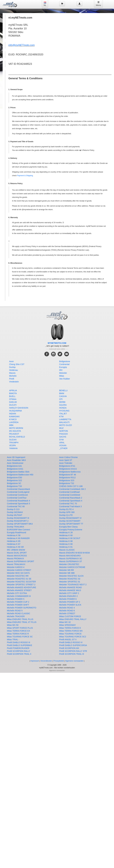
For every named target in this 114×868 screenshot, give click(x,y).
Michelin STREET (67, 613)
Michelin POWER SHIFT (18, 605)
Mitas (62, 376)
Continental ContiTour (17, 498)
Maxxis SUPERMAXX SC (71, 559)
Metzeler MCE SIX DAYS (18, 573)
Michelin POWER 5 (16, 599)
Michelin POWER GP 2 (70, 602)
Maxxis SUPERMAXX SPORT (21, 561)
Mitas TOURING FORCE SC (20, 637)
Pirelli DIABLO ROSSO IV (71, 642)
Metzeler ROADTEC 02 (70, 579)
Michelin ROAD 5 (15, 611)
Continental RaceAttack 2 (71, 498)
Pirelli (12, 379)
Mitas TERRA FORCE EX (18, 631)
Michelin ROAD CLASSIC (19, 613)
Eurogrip (63, 367)
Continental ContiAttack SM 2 (72, 489)
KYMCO (13, 419)
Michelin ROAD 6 (67, 611)
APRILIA (13, 390)
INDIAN (13, 414)
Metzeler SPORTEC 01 (70, 582)
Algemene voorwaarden (74, 661)
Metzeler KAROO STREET (19, 570)
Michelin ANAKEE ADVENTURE (22, 587)
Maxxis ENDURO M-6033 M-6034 (74, 553)
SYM (61, 440)
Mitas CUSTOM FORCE (70, 616)
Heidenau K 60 (66, 535)
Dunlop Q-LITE (66, 515)
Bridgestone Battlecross (70, 472)
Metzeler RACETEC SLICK (71, 576)
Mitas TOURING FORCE (70, 634)
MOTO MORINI (16, 428)
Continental (64, 364)
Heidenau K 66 (66, 541)
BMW (62, 393)
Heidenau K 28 (66, 532)
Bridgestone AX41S (68, 469)
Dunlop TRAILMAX (16, 527)
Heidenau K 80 (66, 544)
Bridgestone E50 (15, 478)
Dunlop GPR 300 (67, 512)
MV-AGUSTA (15, 431)
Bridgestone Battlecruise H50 (20, 475)
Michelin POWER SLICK (70, 605)
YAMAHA (13, 448)
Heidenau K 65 (14, 541)
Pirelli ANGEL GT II (68, 640)
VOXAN (63, 445)
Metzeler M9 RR (66, 570)
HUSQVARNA (16, 411)
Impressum (35, 661)
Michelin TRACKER (16, 616)
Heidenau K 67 (14, 544)
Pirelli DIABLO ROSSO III (18, 642)
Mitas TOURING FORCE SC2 (73, 637)
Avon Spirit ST (66, 460)
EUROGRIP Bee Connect (18, 530)
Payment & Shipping (25, 176)
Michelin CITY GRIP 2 (69, 593)
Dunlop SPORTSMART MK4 (20, 524)
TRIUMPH (14, 443)
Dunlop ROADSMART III (18, 518)
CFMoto (13, 399)
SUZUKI (13, 440)
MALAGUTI (64, 422)
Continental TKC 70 (68, 504)
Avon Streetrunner (15, 463)
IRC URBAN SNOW (16, 550)
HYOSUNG (64, 411)
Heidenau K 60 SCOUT (70, 538)
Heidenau (13, 370)
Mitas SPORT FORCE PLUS (20, 628)
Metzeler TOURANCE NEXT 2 (73, 585)
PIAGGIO (63, 434)
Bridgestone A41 (14, 466)
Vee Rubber (65, 379)
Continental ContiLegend (18, 492)
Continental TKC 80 (16, 506)
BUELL (12, 396)
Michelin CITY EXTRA (17, 593)
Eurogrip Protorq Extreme (71, 530)
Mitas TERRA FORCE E (70, 628)
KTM (61, 417)
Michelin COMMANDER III (19, 596)
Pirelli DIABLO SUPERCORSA (73, 645)
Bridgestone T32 (67, 483)
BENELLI (63, 390)
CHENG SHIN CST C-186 (71, 486)
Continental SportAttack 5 (18, 504)
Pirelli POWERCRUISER (18, 648)
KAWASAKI (14, 417)
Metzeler (63, 373)
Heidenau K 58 (14, 535)
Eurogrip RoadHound (17, 532)
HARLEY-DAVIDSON (19, 408)
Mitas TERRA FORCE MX (71, 631)
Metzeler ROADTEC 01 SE (19, 579)
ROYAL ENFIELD (17, 437)
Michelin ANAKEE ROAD (70, 587)
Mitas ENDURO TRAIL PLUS (20, 619)
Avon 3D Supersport (16, 457)
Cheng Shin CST (17, 364)
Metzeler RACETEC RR (18, 576)
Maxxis (12, 373)
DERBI (62, 402)
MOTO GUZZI (66, 425)
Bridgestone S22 (15, 480)
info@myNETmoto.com (22, 45)
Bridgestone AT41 (67, 466)
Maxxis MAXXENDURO (70, 556)
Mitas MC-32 (65, 622)
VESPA (12, 445)
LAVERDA (14, 422)
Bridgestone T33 (14, 486)
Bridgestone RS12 (67, 478)
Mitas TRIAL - (13, 640)
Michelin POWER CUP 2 (18, 602)
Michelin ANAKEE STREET (19, 590)
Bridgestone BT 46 (68, 475)
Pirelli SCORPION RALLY (19, 651)
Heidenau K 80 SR (15, 547)
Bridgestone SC (14, 483)
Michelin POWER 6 (68, 599)
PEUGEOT (14, 434)
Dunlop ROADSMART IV (70, 518)
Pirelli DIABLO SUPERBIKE (20, 645)
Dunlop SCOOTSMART (70, 521)
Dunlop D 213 (13, 509)
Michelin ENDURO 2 (68, 596)
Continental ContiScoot (17, 495)
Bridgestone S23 (67, 480)
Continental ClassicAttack (18, 489)
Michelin (13, 376)
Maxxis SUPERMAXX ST (71, 561)
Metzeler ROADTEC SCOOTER (21, 582)
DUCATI (13, 405)
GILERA (63, 405)
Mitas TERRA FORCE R (18, 634)
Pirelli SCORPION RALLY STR (73, 651)
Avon (11, 361)
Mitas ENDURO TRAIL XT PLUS (22, 622)
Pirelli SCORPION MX (69, 648)
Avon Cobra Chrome (68, 457)
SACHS (63, 437)
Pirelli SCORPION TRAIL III (72, 654)
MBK (11, 425)
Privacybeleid (59, 661)
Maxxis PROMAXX (15, 559)
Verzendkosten (46, 661)
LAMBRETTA (65, 419)
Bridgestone (65, 361)
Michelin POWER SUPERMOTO (22, 608)
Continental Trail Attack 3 (70, 506)
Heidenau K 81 (66, 547)
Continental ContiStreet (70, 495)
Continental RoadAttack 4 (18, 501)
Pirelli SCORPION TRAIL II (19, 654)
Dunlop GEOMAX (15, 512)
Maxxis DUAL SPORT (17, 553)
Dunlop (12, 367)
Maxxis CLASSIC (67, 550)
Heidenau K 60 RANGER (18, 538)
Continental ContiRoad (69, 492)
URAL (62, 443)
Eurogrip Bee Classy (68, 527)
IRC (61, 370)
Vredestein (14, 382)
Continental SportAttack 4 (71, 501)
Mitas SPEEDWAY (68, 625)
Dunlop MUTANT (15, 515)
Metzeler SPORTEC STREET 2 (21, 585)
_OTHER (63, 448)
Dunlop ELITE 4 (66, 509)
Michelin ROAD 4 (67, 608)
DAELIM (13, 402)
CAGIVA (63, 396)
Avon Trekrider (66, 463)
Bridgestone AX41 (15, 469)
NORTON (64, 431)
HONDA (63, 408)
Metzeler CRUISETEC (69, 564)
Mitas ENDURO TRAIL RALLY (73, 619)
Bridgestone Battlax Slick (18, 472)
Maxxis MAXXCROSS (17, 556)
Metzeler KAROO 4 (16, 567)
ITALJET (63, 414)
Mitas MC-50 (13, 625)
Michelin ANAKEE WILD (70, 590)
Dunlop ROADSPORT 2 (18, 521)
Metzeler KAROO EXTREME (72, 567)
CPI (61, 399)
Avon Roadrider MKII (16, 460)
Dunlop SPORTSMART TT (71, 524)
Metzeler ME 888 (67, 573)
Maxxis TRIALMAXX (16, 564)
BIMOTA (13, 393)
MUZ (61, 428)
